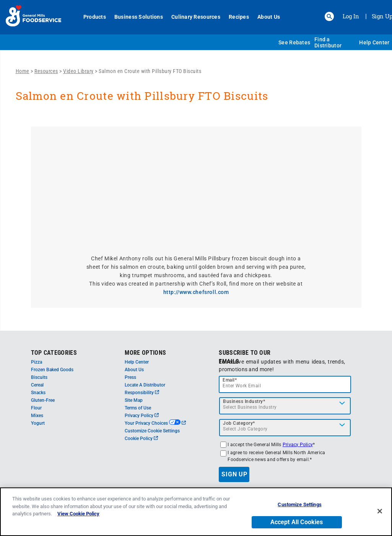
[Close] (380, 511)
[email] (285, 384)
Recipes (239, 17)
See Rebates (294, 42)
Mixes (37, 416)
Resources (46, 71)
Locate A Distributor (145, 385)
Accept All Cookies (297, 522)
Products (95, 17)
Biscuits (39, 377)
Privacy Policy (142, 416)
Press (130, 377)
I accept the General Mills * (271, 445)
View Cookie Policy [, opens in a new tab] (78, 514)
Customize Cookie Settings (152, 431)
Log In (351, 16)
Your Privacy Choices (155, 423)
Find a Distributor (328, 42)
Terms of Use (138, 408)
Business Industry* (244, 401)
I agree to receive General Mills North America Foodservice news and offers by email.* (276, 456)
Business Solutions (139, 17)
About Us (269, 17)
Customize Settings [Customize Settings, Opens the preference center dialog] (299, 504)
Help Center (374, 42)
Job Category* (239, 423)
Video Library (78, 71)
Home (23, 71)
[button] (329, 16)
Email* (230, 380)
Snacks (38, 393)
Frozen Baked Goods (52, 370)
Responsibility (142, 393)
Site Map (134, 400)
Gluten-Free (43, 400)
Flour (36, 408)
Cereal (37, 385)
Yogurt (38, 423)
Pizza (37, 362)
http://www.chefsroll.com (196, 292)
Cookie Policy (141, 439)
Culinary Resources (196, 17)
